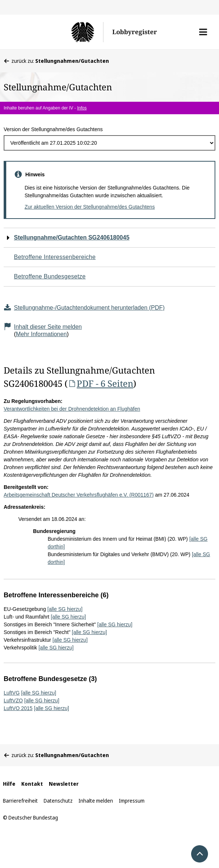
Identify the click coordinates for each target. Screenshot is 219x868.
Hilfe (9, 784)
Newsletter (64, 784)
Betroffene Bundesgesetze (50, 276)
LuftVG (12, 693)
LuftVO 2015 (18, 708)
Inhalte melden (96, 801)
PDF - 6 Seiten (100, 383)
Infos (82, 108)
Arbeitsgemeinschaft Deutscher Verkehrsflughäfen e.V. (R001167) (79, 495)
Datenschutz (58, 801)
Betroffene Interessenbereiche (55, 257)
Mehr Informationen (41, 334)
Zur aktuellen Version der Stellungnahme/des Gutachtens (90, 207)
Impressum (132, 801)
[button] (203, 32)
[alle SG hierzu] (65, 609)
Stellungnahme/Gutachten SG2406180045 (72, 237)
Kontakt (32, 784)
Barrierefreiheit (20, 801)
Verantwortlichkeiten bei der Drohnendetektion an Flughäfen (72, 409)
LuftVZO (13, 700)
